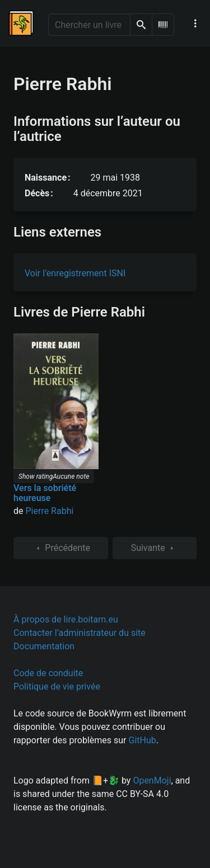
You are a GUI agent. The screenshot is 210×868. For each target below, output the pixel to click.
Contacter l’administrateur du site (80, 633)
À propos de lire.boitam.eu (66, 619)
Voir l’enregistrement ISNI (75, 273)
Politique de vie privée (57, 687)
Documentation (44, 646)
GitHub (143, 740)
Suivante (155, 548)
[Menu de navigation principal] (195, 23)
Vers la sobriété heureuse (45, 493)
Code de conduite (48, 673)
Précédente (61, 548)
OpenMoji (152, 780)
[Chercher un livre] (89, 25)
